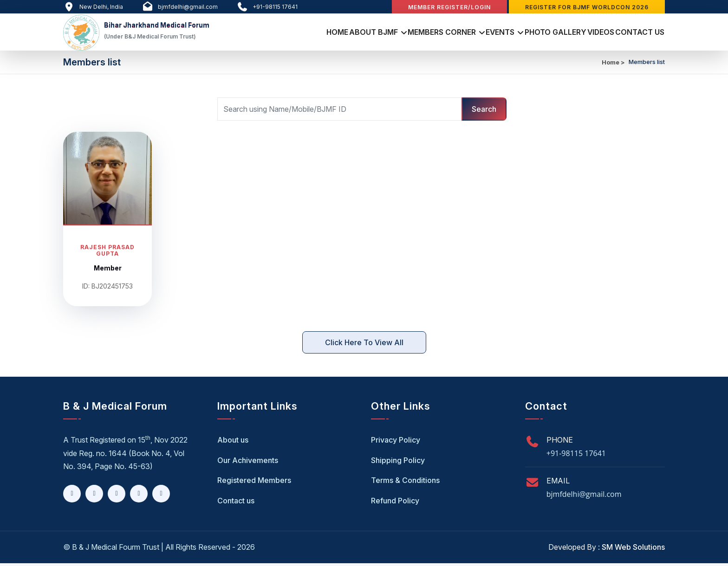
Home (276, 33)
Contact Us (636, 33)
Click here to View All (364, 345)
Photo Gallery (531, 33)
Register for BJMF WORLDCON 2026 (587, 7)
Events (467, 33)
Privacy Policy (396, 443)
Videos (587, 33)
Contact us (236, 503)
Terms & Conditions (405, 483)
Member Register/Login (449, 7)
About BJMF (322, 33)
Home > (613, 65)
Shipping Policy (398, 463)
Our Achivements (248, 463)
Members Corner (399, 33)
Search (484, 112)
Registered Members (254, 483)
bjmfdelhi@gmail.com (584, 497)
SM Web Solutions (633, 550)
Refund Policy (395, 503)
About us (233, 443)
